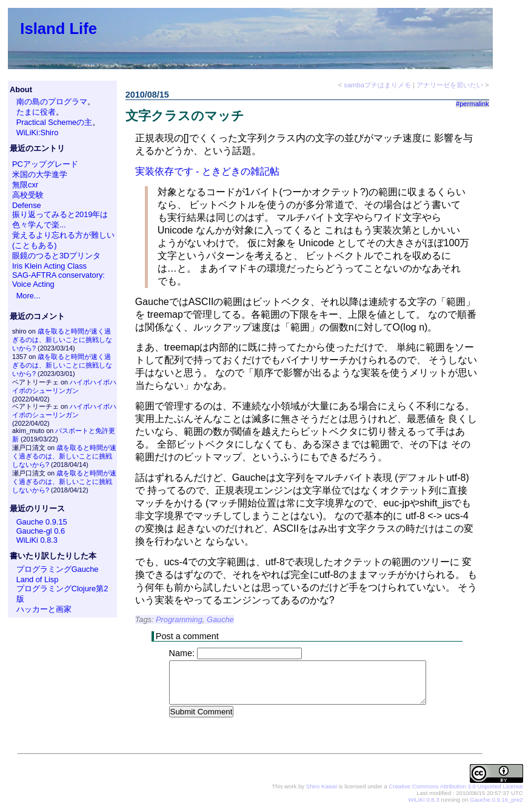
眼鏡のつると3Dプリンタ (56, 256)
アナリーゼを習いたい (450, 85)
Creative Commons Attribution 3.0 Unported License (456, 787)
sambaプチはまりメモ (377, 85)
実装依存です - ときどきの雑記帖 (207, 171)
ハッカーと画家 (44, 609)
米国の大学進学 (40, 174)
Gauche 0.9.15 (42, 522)
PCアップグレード (45, 164)
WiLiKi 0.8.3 (37, 540)
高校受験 (28, 195)
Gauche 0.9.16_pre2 (496, 800)
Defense (27, 205)
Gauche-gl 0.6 (41, 531)
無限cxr (25, 185)
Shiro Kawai (322, 787)
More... (28, 296)
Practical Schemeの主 (55, 122)
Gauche (220, 619)
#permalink (473, 104)
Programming (179, 619)
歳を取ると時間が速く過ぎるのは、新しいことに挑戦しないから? (62, 340)
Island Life (58, 29)
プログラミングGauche (58, 569)
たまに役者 (36, 112)
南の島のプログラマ (52, 102)
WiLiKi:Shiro (38, 133)
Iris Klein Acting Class (49, 266)
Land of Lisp (38, 579)
